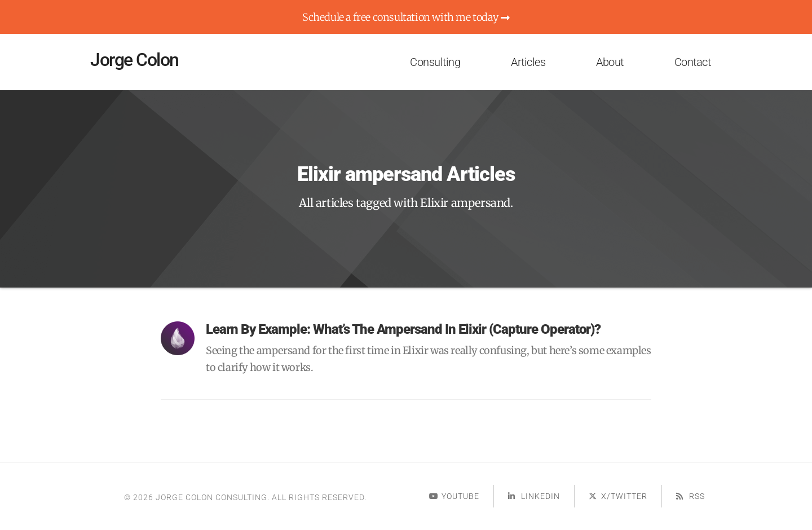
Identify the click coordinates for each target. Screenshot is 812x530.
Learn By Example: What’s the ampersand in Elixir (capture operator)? (403, 329)
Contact (693, 62)
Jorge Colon (134, 60)
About (610, 62)
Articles (528, 62)
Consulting (435, 62)
